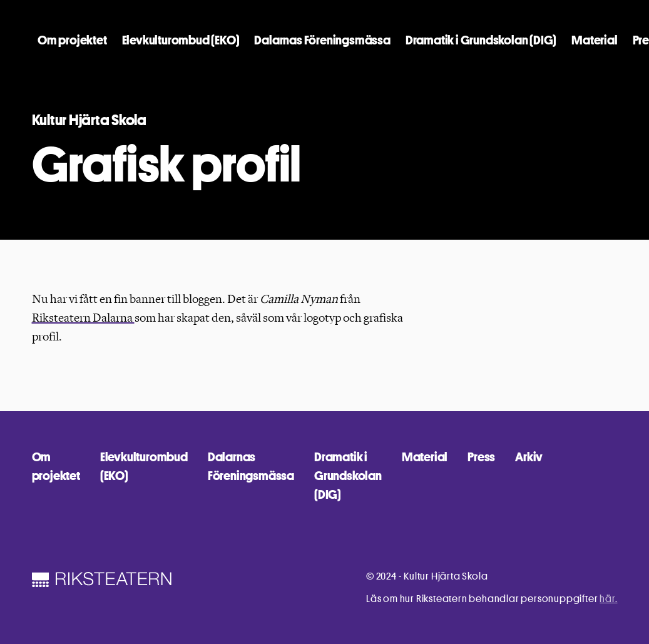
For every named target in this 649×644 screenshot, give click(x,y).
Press (481, 457)
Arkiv (529, 457)
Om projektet (72, 40)
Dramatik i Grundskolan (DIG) (481, 40)
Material (594, 40)
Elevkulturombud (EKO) (181, 40)
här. (608, 599)
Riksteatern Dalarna (83, 318)
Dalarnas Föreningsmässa (322, 40)
